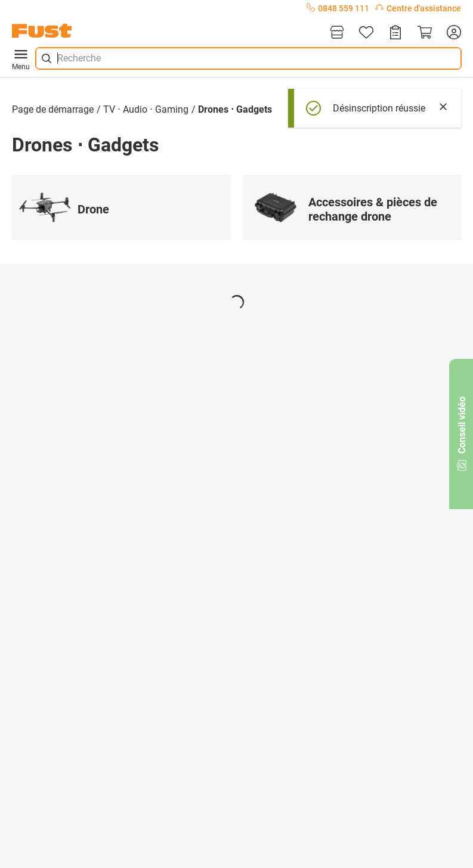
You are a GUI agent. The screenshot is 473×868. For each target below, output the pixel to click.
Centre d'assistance (418, 8)
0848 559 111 (338, 8)
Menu (21, 58)
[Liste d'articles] (366, 33)
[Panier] (425, 33)
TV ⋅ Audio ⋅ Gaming (146, 109)
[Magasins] (337, 33)
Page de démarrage (53, 109)
